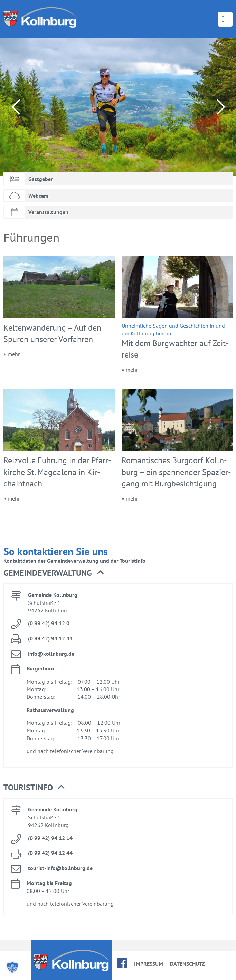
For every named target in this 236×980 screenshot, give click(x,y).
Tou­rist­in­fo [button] (34, 788)
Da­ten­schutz (187, 964)
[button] (12, 968)
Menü (225, 19)
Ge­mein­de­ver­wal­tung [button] (54, 573)
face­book (122, 963)
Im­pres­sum (149, 964)
